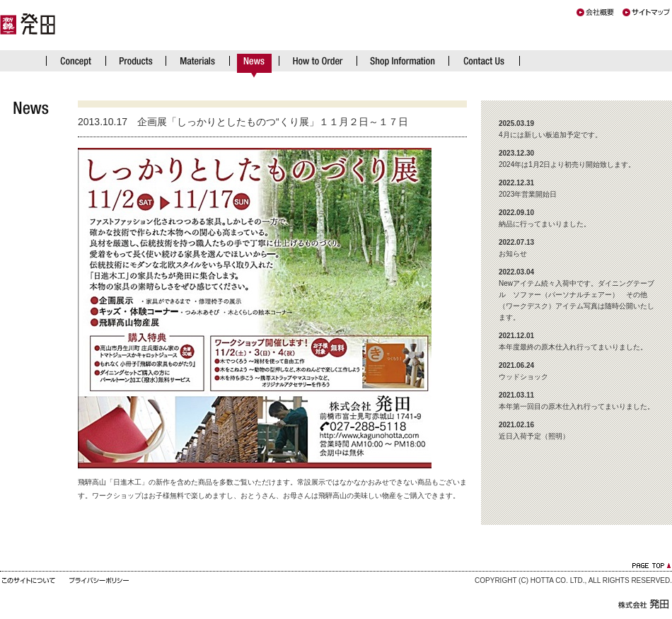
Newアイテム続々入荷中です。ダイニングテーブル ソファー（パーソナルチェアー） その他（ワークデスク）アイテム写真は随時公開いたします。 (577, 295)
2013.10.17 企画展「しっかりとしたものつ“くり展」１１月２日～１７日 (243, 122)
